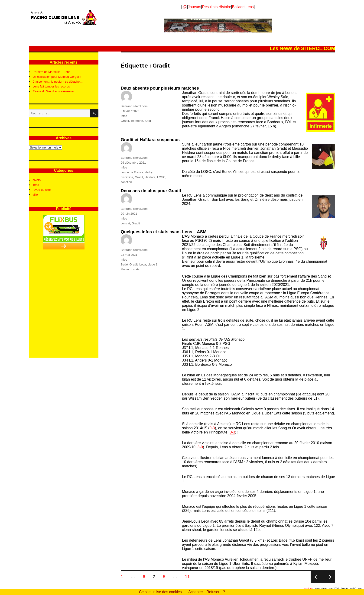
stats (136, 269)
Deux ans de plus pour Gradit (151, 191)
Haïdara (150, 177)
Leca (143, 264)
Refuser (213, 592)
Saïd (148, 121)
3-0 (200, 447)
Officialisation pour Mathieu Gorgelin (57, 77)
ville (35, 195)
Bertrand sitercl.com (134, 106)
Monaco (126, 269)
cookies (309, 589)
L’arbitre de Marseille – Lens (51, 72)
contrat (125, 223)
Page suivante (329, 583)
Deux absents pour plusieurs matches (160, 88)
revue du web (42, 190)
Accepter (196, 592)
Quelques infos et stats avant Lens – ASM (164, 232)
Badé (124, 264)
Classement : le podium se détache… (58, 82)
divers (37, 180)
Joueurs (194, 7)
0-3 (212, 428)
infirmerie (137, 121)
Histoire (225, 7)
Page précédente (317, 583)
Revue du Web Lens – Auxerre (53, 91)
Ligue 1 (153, 264)
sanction (126, 182)
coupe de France (132, 172)
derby (149, 172)
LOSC (161, 177)
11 (189, 576)
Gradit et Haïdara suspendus (150, 140)
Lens (250, 7)
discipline (127, 177)
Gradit (125, 121)
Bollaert (238, 7)
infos (124, 116)
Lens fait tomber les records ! (52, 86)
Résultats (210, 7)
